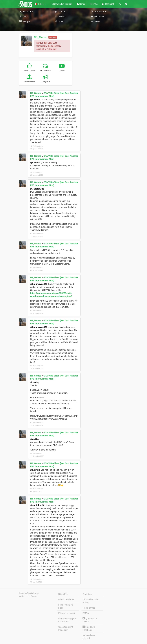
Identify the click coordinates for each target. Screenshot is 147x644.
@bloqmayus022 (39, 284)
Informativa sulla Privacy (90, 601)
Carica (81, 4)
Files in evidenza (66, 599)
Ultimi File (63, 594)
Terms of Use (89, 608)
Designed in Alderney (29, 593)
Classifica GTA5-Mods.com (66, 628)
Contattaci (87, 594)
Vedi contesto (37, 146)
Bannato (53, 37)
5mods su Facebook (89, 628)
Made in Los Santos (28, 596)
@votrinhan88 (37, 505)
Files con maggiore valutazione (67, 620)
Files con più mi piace (66, 606)
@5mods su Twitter (90, 620)
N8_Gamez (41, 37)
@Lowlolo (35, 100)
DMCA (86, 613)
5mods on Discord (89, 637)
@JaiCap (35, 382)
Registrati (108, 4)
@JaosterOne (37, 189)
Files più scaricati (67, 613)
